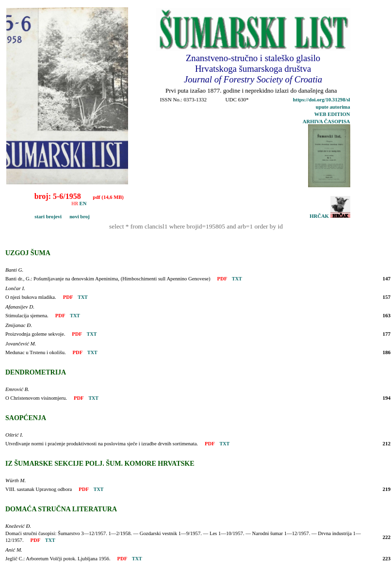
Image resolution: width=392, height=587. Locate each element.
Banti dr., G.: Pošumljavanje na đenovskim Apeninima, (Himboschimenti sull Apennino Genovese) (108, 279)
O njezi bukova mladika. (31, 297)
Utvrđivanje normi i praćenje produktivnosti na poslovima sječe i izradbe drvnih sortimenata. (102, 444)
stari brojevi (35, 217)
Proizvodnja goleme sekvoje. (35, 334)
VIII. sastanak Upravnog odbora (39, 489)
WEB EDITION (332, 114)
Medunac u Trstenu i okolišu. (36, 352)
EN (83, 204)
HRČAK (330, 216)
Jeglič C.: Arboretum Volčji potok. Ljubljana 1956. (58, 559)
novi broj (76, 217)
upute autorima (333, 107)
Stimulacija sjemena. (27, 316)
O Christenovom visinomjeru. (36, 398)
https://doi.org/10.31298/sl (322, 100)
